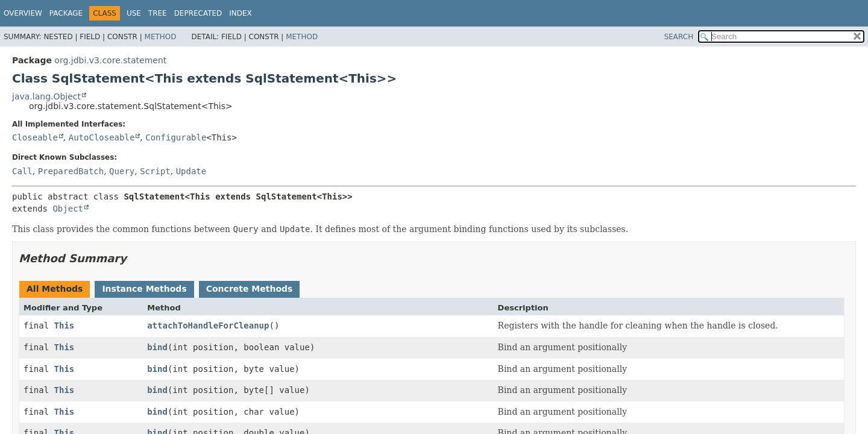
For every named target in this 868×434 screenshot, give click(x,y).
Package (66, 13)
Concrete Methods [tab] (250, 289)
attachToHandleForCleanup (208, 325)
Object (68, 209)
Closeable (35, 137)
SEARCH (679, 37)
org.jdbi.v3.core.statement (110, 60)
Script (155, 171)
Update (191, 171)
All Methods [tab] (55, 289)
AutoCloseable (102, 137)
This (64, 325)
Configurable (176, 137)
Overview (23, 13)
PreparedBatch (71, 171)
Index (241, 13)
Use (134, 13)
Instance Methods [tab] (144, 289)
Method (161, 37)
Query (122, 171)
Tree (158, 13)
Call (22, 171)
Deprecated (198, 13)
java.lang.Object (46, 96)
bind (157, 347)
